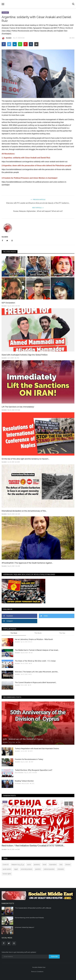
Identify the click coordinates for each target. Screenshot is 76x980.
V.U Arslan (18, 783)
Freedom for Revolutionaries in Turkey (29, 759)
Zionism (68, 865)
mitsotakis (61, 869)
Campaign (5, 12)
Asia (61, 865)
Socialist (6, 38)
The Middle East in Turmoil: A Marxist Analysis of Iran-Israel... (37, 650)
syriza (29, 865)
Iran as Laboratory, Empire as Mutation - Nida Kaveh (34, 639)
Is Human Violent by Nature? (25, 927)
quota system (7, 869)
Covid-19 (6, 865)
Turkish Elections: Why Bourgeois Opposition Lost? (34, 770)
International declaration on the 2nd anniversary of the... (24, 511)
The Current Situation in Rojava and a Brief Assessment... (36, 683)
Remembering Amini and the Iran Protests (29, 918)
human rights (7, 874)
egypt (16, 869)
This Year (62, 633)
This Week (14, 633)
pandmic (38, 869)
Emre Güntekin (19, 773)
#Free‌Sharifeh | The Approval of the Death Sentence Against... (27, 563)
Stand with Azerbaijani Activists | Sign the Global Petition (25, 355)
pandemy (37, 865)
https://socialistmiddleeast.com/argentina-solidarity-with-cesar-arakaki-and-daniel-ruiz (35, 162)
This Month (38, 633)
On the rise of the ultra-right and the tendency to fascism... (25, 459)
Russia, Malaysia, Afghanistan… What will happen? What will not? (38, 211)
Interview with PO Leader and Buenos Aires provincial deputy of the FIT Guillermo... (38, 203)
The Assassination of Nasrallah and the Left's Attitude (33, 908)
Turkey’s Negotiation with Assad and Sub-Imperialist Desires (37, 749)
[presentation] (66, 804)
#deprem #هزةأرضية (18, 865)
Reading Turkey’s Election (24, 781)
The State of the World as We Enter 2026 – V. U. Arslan (35, 661)
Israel (45, 865)
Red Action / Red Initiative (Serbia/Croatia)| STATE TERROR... (33, 846)
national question (49, 869)
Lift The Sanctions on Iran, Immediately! (18, 407)
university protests (26, 869)
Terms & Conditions (37, 972)
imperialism (53, 865)
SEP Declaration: (8, 303)
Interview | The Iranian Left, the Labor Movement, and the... (37, 672)
